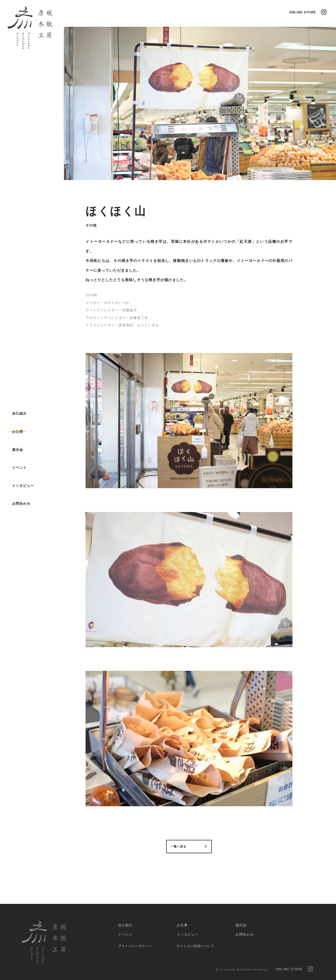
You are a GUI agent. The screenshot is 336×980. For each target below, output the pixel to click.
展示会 (241, 925)
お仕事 (182, 925)
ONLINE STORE (303, 12)
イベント (125, 934)
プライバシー (135, 947)
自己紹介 (125, 925)
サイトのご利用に (195, 947)
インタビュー (188, 934)
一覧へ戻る (178, 847)
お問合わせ (245, 934)
